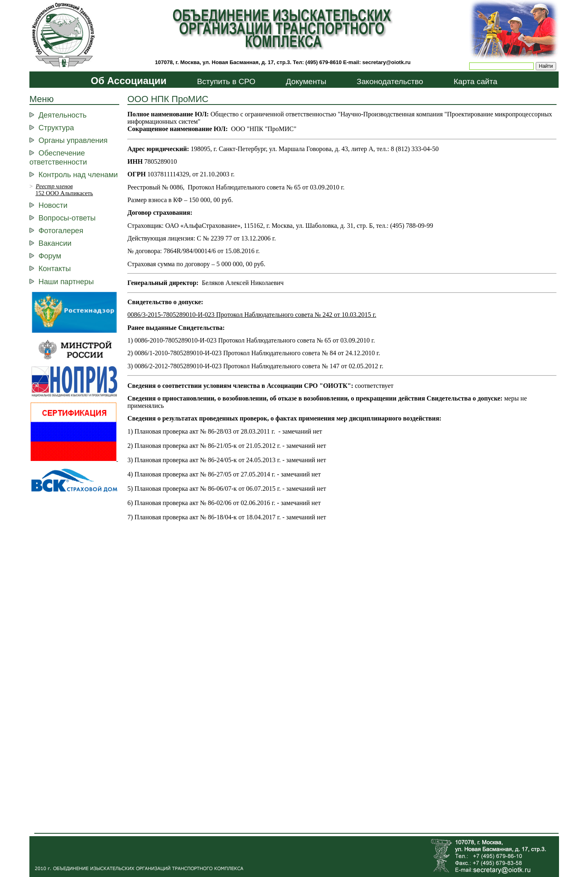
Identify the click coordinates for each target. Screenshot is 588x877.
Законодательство (390, 81)
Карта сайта (476, 81)
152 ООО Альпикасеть (64, 193)
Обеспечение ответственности (58, 157)
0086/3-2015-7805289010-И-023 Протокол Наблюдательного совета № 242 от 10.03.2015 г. (252, 315)
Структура (56, 128)
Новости (53, 205)
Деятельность (62, 115)
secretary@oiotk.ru (386, 62)
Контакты (55, 268)
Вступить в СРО (226, 81)
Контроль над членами (78, 175)
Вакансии (55, 243)
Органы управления (73, 140)
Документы (306, 81)
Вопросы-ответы (67, 218)
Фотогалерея (61, 230)
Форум (50, 256)
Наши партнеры (66, 282)
